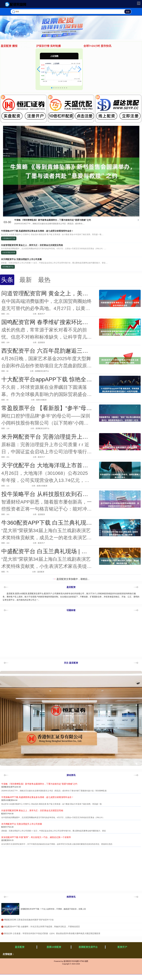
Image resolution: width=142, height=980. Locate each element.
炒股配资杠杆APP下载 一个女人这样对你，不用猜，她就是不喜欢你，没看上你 (53, 909)
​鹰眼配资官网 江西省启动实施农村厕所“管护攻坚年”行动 (29, 920)
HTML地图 (84, 961)
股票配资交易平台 (88, 947)
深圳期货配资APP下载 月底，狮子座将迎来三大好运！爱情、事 (33, 79)
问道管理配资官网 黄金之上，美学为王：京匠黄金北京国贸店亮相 (32, 245)
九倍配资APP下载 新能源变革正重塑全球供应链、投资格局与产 (33, 59)
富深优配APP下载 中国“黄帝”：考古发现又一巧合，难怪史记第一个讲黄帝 (36, 837)
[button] (39, 69)
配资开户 (122, 947)
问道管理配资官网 (9, 252)
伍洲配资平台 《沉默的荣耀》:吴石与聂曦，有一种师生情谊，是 (34, 51)
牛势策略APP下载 (9, 238)
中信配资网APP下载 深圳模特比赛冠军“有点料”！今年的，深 (32, 88)
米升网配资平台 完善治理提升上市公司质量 (21, 259)
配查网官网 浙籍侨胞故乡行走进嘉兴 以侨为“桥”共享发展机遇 (32, 55)
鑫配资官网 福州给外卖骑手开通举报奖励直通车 (26, 84)
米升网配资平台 (8, 267)
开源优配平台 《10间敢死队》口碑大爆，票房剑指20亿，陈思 (32, 63)
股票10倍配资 (54, 947)
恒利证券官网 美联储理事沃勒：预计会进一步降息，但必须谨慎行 (34, 75)
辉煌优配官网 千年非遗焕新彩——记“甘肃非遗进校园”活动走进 (33, 71)
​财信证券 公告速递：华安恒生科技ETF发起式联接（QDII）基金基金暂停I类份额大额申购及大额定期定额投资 (52, 933)
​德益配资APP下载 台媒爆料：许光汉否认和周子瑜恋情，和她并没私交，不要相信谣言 (42, 927)
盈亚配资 (20, 947)
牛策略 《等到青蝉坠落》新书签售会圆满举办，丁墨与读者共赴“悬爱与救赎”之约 (53, 220)
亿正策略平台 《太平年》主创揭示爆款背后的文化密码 (29, 67)
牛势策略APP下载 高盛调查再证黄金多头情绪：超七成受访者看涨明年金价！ (37, 231)
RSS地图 (75, 961)
